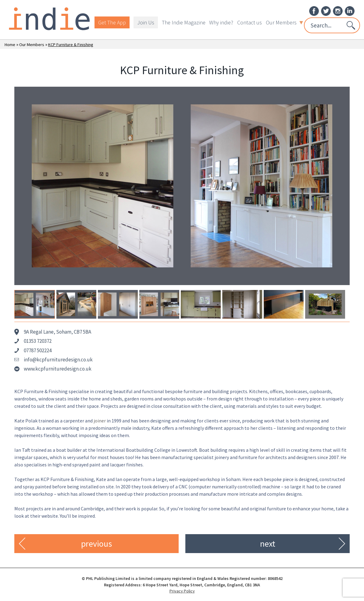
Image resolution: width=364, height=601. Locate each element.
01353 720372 (38, 341)
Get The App (112, 22)
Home (10, 45)
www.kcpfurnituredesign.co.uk (58, 369)
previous (96, 544)
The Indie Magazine (184, 22)
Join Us (146, 22)
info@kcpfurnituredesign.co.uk (58, 360)
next (268, 544)
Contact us (250, 22)
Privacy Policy (182, 591)
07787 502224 (38, 350)
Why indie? (221, 22)
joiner (100, 421)
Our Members (284, 22)
